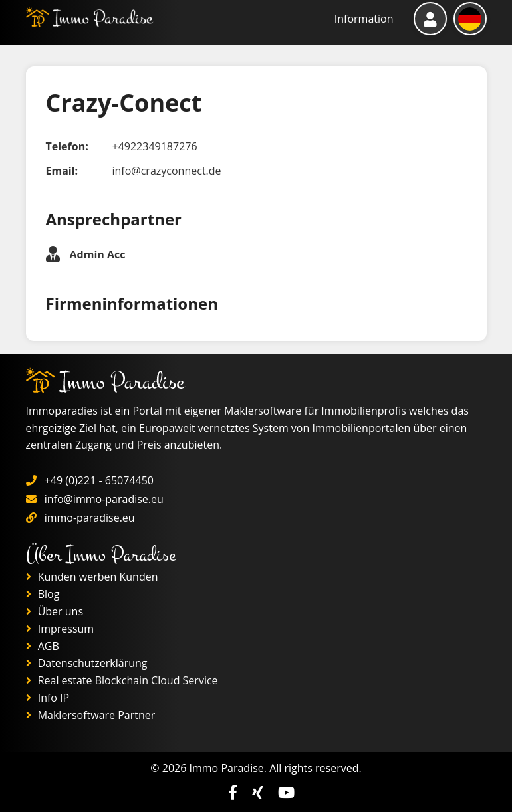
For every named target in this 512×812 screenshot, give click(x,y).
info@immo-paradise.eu (104, 499)
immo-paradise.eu (90, 518)
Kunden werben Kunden (92, 577)
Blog (43, 594)
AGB (43, 646)
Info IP (48, 698)
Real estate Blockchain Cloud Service (122, 680)
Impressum (60, 629)
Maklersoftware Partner (91, 715)
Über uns (55, 611)
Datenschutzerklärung (87, 663)
